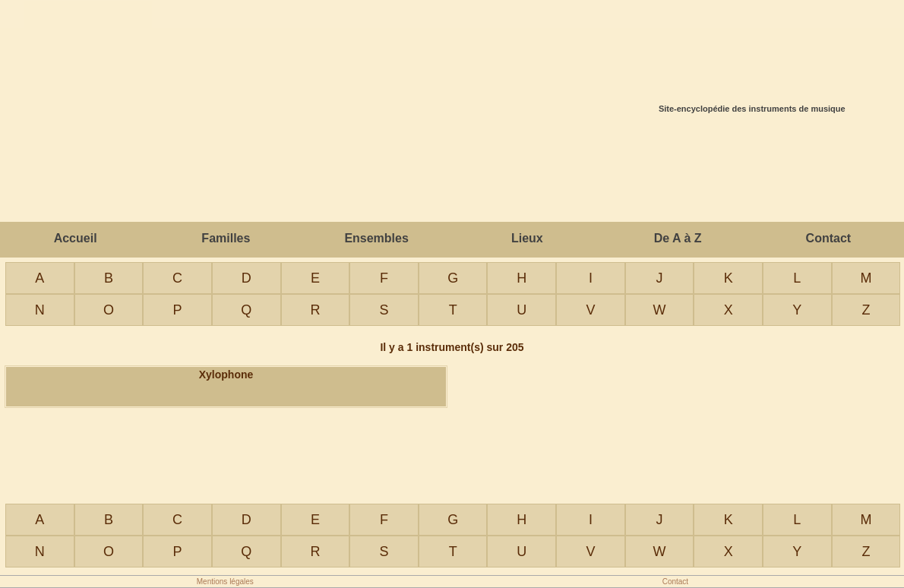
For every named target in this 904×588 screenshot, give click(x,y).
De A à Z (678, 238)
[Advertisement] (452, 170)
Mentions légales (225, 582)
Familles (226, 238)
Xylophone (226, 375)
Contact (829, 238)
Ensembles (376, 238)
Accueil (76, 238)
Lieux (527, 238)
